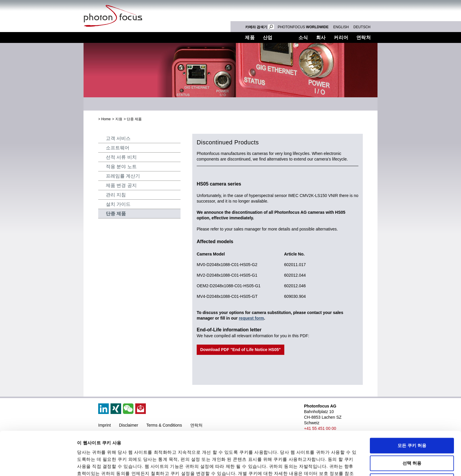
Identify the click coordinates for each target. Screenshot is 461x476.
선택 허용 (412, 428)
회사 (321, 37)
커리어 (341, 37)
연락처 (364, 37)
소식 (303, 37)
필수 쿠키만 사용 (412, 446)
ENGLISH (341, 27)
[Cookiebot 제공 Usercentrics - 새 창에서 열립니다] (38, 465)
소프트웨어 (118, 148)
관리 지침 (116, 195)
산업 (268, 37)
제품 (250, 37)
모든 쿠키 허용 (412, 410)
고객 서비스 (118, 138)
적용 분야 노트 (121, 167)
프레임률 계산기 (123, 176)
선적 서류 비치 (121, 157)
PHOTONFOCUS (303, 27)
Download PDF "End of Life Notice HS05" (240, 350)
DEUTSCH (362, 27)
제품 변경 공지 (121, 185)
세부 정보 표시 (271, 464)
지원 (285, 37)
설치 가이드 (118, 204)
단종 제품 (134, 119)
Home (106, 119)
